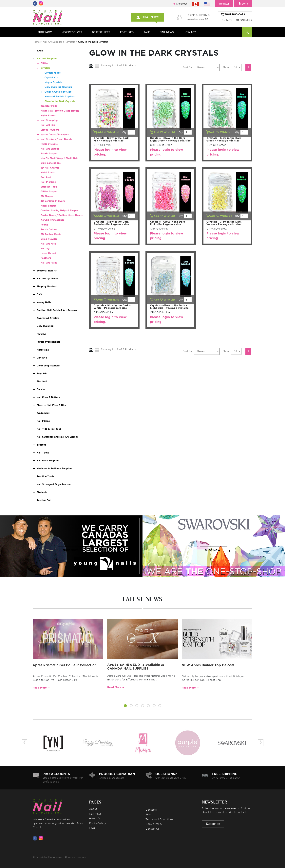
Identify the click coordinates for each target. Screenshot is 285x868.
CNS (39, 294)
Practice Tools (45, 476)
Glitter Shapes (49, 191)
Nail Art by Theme (47, 278)
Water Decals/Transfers (55, 134)
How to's (95, 818)
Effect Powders (50, 130)
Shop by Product (47, 286)
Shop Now (45, 32)
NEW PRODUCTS (72, 32)
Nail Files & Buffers (48, 397)
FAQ (92, 828)
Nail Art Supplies (53, 42)
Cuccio (41, 389)
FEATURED (127, 32)
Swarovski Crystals (48, 318)
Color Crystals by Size (58, 92)
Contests (151, 810)
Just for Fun (44, 500)
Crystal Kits (52, 77)
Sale (148, 814)
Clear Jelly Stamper (48, 366)
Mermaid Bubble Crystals (60, 96)
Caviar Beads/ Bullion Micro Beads (62, 215)
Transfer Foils (49, 106)
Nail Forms (43, 421)
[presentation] (24, 743)
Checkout (182, 4)
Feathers (46, 258)
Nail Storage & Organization (54, 484)
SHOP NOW (70, 550)
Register (224, 4)
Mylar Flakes (48, 115)
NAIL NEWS (167, 32)
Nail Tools (43, 453)
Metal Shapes (48, 206)
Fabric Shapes (49, 153)
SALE (147, 32)
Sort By (187, 67)
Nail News (95, 814)
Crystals (70, 42)
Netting (45, 248)
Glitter (44, 63)
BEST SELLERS (101, 32)
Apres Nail (43, 350)
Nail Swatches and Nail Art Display (57, 437)
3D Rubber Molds (51, 234)
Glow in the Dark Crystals (60, 101)
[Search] (247, 32)
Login (243, 4)
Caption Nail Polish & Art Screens (57, 310)
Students (42, 492)
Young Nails (44, 302)
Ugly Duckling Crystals (58, 87)
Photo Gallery (98, 823)
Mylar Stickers (49, 144)
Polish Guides (49, 229)
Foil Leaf (46, 177)
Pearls (44, 225)
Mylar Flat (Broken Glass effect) (60, 111)
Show (226, 67)
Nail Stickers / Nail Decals (56, 139)
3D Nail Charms (50, 168)
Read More (40, 688)
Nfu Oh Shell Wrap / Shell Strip (59, 158)
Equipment (43, 413)
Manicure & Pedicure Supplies (54, 468)
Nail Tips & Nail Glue (49, 429)
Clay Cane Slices (51, 163)
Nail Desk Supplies (48, 461)
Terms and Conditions (159, 819)
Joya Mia (42, 373)
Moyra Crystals (53, 82)
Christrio (42, 358)
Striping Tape (49, 187)
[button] (125, 706)
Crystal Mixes (53, 73)
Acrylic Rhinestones (52, 220)
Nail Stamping (49, 120)
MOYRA (41, 334)
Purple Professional (48, 342)
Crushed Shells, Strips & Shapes (59, 210)
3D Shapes (47, 196)
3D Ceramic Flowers (53, 201)
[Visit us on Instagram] (42, 838)
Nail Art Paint (49, 263)
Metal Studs (48, 172)
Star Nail (42, 381)
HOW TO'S (190, 32)
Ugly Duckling (45, 326)
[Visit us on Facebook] (36, 838)
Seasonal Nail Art (47, 271)
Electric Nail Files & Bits (51, 405)
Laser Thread (48, 253)
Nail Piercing (48, 182)
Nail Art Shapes (50, 149)
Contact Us (152, 829)
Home (36, 42)
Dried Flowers (49, 239)
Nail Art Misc (48, 244)
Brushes (41, 445)
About (93, 809)
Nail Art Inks (48, 125)
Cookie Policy (154, 824)
